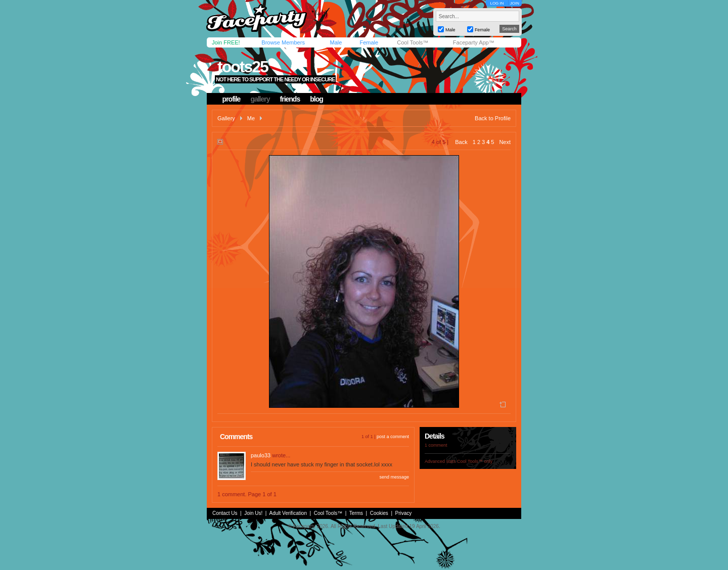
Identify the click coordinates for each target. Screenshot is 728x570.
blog (316, 99)
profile (232, 99)
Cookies (379, 513)
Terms (356, 513)
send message (394, 477)
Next (505, 142)
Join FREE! (226, 42)
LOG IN (497, 3)
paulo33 (261, 455)
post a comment (393, 437)
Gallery (226, 118)
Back (461, 142)
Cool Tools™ (413, 42)
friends (290, 99)
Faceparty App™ (474, 42)
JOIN (515, 3)
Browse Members (283, 42)
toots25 (243, 67)
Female (369, 42)
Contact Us (225, 513)
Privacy (404, 513)
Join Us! (253, 513)
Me (251, 118)
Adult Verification (288, 513)
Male (336, 42)
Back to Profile (493, 118)
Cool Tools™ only (475, 461)
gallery (260, 99)
